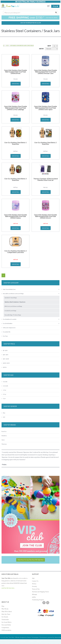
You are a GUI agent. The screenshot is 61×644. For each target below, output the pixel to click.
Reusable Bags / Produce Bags (13, 315)
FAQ (33, 578)
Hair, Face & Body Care (9, 289)
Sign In (39, 641)
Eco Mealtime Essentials (9, 319)
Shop (56, 6)
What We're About (7, 612)
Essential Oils (6, 332)
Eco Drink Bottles (7, 323)
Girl (3, 417)
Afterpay (35, 594)
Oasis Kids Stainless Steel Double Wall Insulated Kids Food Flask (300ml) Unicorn (45, 216)
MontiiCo (4, 436)
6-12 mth (5, 386)
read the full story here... (8, 588)
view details (16, 84)
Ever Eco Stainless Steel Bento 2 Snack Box (46, 143)
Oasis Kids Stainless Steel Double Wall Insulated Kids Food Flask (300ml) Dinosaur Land (45, 72)
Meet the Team (6, 614)
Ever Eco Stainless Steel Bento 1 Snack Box (16, 143)
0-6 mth (4, 382)
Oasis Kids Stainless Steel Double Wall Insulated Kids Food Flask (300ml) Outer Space (45, 108)
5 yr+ (4, 398)
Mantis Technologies (33, 637)
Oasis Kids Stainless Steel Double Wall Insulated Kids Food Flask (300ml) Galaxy (16, 216)
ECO (7, 46)
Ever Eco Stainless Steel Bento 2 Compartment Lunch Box (16, 252)
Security (34, 586)
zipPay (34, 597)
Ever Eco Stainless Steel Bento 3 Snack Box (16, 180)
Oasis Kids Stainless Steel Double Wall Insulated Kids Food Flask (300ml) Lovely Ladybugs (16, 108)
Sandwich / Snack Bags (11, 298)
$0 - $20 (4, 350)
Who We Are (5, 609)
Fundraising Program (38, 600)
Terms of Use (36, 589)
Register (31, 641)
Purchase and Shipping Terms (40, 592)
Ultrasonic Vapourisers (9, 328)
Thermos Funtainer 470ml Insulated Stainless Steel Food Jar (46, 180)
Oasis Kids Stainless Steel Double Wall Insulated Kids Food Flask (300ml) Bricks (16, 72)
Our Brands (5, 617)
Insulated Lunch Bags (10, 311)
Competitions (5, 628)
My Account (22, 641)
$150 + (4, 367)
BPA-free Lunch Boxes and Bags (13, 306)
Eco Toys (5, 336)
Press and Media (6, 625)
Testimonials (5, 620)
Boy (3, 413)
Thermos (4, 444)
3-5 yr (4, 394)
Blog (3, 606)
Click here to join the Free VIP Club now (31, 560)
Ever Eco (4, 431)
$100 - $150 (6, 363)
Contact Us (35, 581)
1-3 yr (4, 390)
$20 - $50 (5, 355)
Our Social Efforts (6, 622)
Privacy (34, 584)
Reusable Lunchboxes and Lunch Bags (22, 46)
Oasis (3, 440)
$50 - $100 (5, 359)
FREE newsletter (6, 630)
